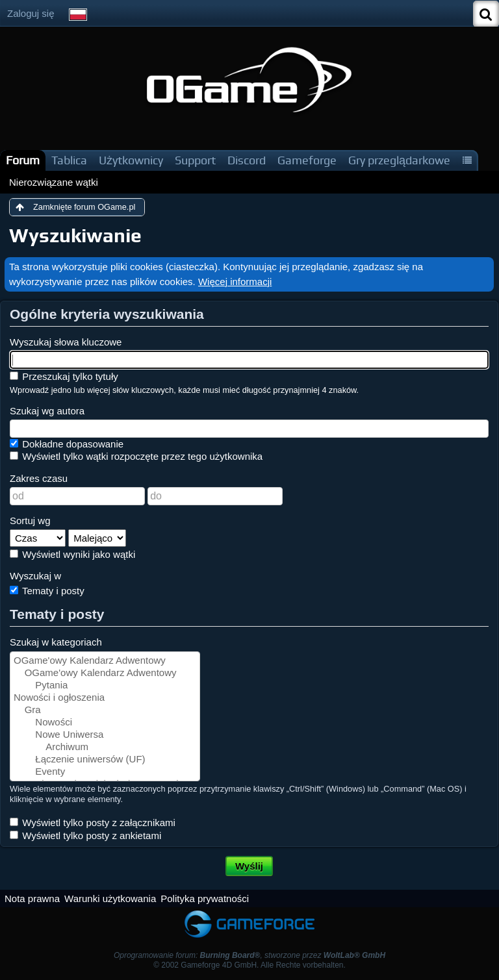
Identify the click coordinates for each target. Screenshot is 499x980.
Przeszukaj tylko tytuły (64, 376)
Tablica (69, 160)
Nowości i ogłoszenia (105, 698)
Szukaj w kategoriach (56, 642)
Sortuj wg (30, 521)
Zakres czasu (39, 478)
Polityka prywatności (205, 898)
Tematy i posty (47, 591)
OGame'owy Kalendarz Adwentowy (105, 661)
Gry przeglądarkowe (399, 160)
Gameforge (307, 160)
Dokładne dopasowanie (67, 444)
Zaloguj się (31, 13)
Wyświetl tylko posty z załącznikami (93, 823)
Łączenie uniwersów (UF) (105, 760)
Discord (247, 160)
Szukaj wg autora (47, 411)
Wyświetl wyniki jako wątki (72, 554)
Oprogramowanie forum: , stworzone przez (249, 955)
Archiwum (105, 747)
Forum (23, 160)
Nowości (105, 722)
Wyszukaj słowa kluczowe (66, 342)
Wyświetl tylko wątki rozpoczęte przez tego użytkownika (136, 456)
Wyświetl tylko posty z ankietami (85, 836)
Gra (105, 710)
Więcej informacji (235, 282)
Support (195, 160)
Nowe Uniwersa (105, 735)
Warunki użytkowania (110, 898)
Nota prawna (32, 898)
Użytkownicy (131, 160)
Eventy (105, 772)
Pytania (105, 685)
